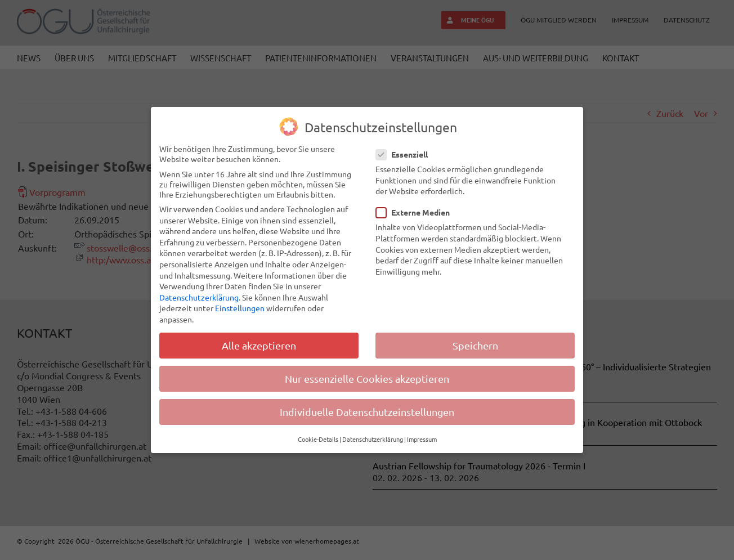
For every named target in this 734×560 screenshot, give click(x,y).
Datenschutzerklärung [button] (373, 439)
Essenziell (406, 154)
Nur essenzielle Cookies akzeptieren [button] (367, 378)
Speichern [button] (475, 345)
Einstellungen (240, 308)
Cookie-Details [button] (318, 439)
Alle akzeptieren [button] (259, 345)
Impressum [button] (422, 439)
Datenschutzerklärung (199, 297)
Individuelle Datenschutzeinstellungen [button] (367, 412)
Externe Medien (417, 212)
